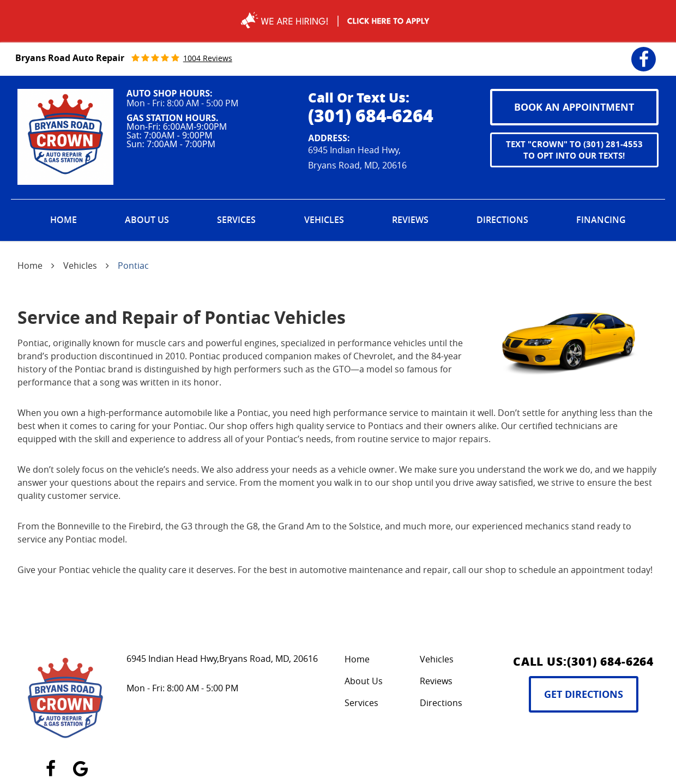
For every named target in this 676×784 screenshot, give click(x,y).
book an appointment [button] (574, 107)
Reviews (410, 220)
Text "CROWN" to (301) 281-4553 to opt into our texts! (574, 150)
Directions (502, 220)
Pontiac (133, 266)
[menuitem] (64, 220)
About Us (147, 220)
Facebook (644, 52)
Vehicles (324, 220)
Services (236, 220)
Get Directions (584, 694)
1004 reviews (208, 58)
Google (80, 762)
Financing (601, 220)
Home (64, 220)
